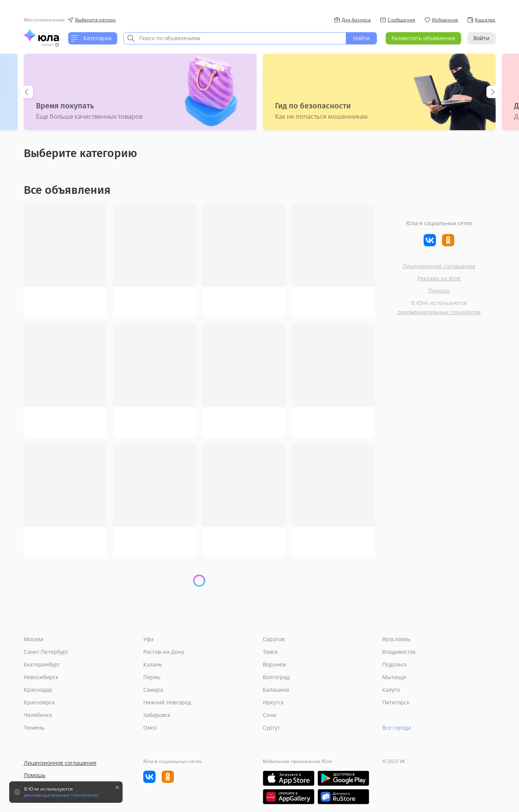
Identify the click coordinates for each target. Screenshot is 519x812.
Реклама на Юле (439, 278)
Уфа (148, 639)
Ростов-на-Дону (164, 652)
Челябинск (38, 715)
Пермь (152, 677)
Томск (270, 652)
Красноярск (39, 702)
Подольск (395, 664)
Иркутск (273, 702)
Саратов (274, 639)
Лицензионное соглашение (439, 266)
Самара (153, 690)
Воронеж (274, 664)
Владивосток (399, 652)
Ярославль (396, 639)
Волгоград (276, 677)
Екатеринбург (42, 664)
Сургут (271, 728)
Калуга (391, 690)
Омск (150, 728)
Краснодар (38, 690)
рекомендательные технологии (439, 312)
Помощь (439, 291)
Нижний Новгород (167, 702)
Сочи (269, 715)
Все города (397, 728)
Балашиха (276, 690)
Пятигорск (396, 702)
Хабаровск (157, 715)
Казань (153, 664)
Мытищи (394, 677)
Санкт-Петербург (46, 652)
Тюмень (34, 728)
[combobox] (235, 38)
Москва (34, 639)
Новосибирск (41, 677)
